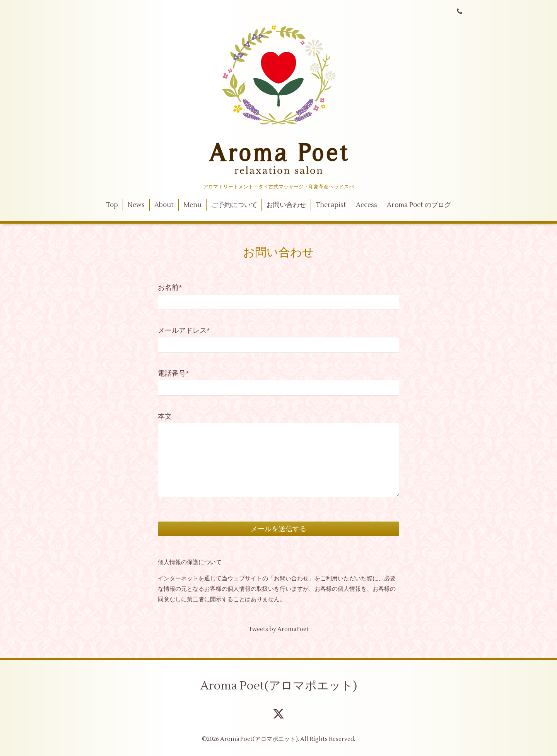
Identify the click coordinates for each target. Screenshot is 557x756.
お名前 (170, 288)
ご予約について (234, 205)
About (164, 205)
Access (366, 205)
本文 (165, 416)
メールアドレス (184, 331)
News (136, 205)
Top (112, 205)
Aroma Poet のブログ (419, 205)
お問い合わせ (286, 205)
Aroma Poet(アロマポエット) (279, 686)
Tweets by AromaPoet (278, 629)
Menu (192, 205)
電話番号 (173, 374)
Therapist (331, 205)
